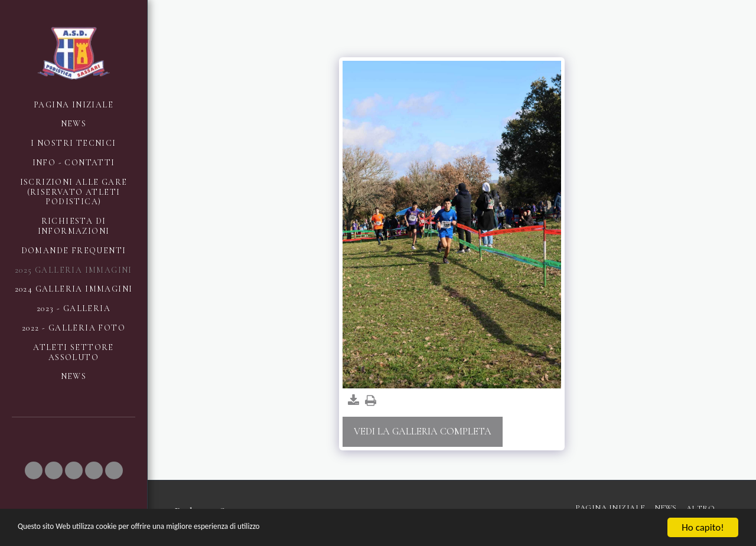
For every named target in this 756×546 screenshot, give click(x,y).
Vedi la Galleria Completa (423, 431)
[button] (34, 470)
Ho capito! (703, 527)
